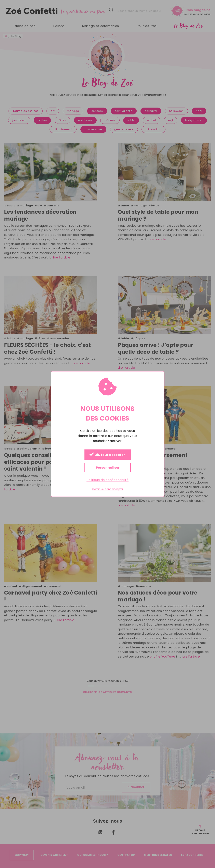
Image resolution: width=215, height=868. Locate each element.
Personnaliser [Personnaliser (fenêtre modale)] (107, 468)
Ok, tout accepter (107, 455)
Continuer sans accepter (108, 489)
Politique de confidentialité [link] (107, 480)
